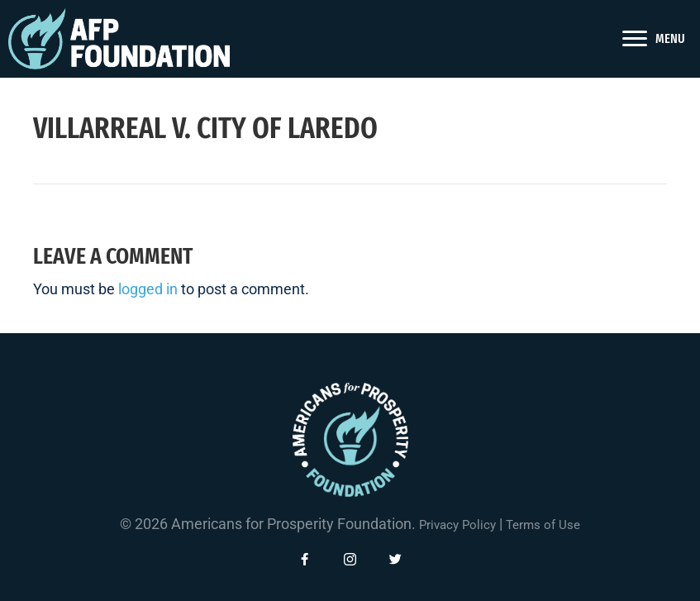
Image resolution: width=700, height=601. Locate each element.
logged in (148, 289)
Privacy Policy (457, 525)
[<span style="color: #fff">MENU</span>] (654, 39)
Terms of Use (543, 525)
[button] (305, 560)
